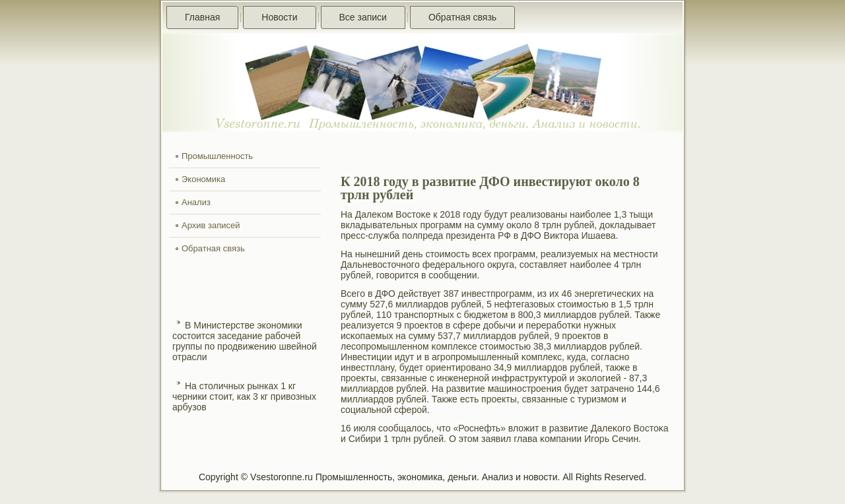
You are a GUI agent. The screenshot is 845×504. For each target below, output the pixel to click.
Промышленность (217, 156)
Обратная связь (462, 17)
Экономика (203, 179)
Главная (202, 17)
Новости (279, 17)
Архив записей (211, 225)
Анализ (196, 202)
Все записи (363, 17)
